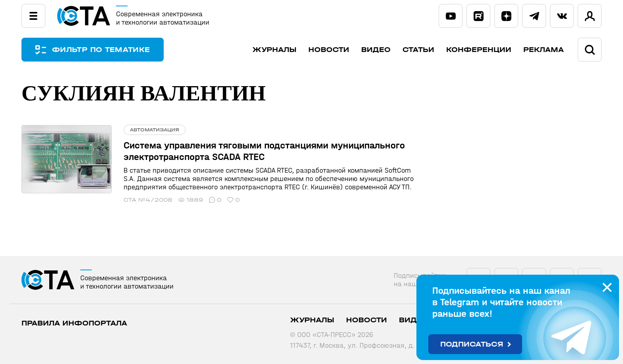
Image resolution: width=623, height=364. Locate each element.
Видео (376, 50)
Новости (329, 50)
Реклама (544, 50)
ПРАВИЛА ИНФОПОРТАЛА (74, 323)
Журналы (274, 50)
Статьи (418, 50)
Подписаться (472, 344)
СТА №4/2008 (148, 200)
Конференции (479, 50)
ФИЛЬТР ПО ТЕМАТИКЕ (101, 50)
